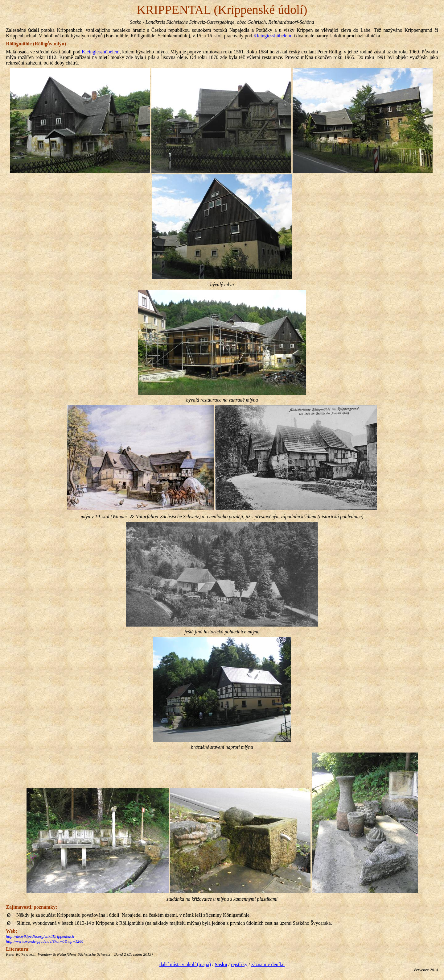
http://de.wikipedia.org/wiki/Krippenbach (40, 936)
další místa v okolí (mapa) (185, 964)
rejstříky (239, 964)
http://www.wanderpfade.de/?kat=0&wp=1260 (45, 941)
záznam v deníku (268, 964)
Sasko (221, 964)
